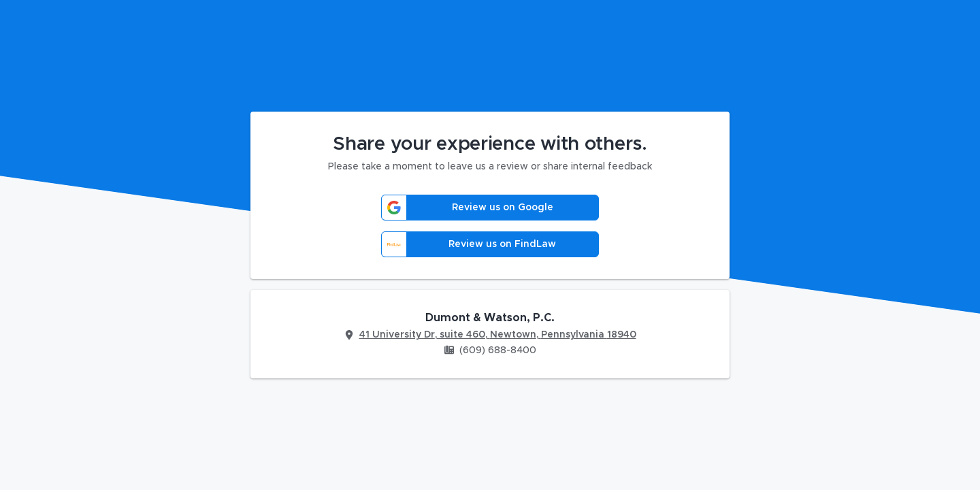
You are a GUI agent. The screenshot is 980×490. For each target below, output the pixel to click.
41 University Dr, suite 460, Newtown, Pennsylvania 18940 (498, 335)
